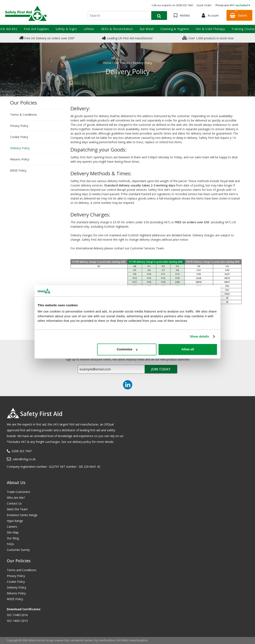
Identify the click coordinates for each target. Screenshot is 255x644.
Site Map (13, 532)
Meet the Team (17, 509)
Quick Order (204, 5)
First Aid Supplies (36, 29)
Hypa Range (15, 521)
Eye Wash (147, 29)
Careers (12, 527)
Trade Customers (18, 492)
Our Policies (24, 103)
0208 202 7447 (22, 451)
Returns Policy (20, 159)
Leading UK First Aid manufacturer (127, 38)
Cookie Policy (19, 137)
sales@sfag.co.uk (24, 459)
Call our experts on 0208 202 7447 (172, 5)
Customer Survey (18, 550)
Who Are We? (16, 498)
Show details (200, 336)
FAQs (10, 544)
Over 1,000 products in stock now (208, 38)
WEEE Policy (18, 170)
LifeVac (89, 29)
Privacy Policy (19, 126)
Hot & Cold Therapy (210, 29)
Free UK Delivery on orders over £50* (47, 38)
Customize (127, 349)
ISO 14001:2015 (17, 621)
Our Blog (13, 538)
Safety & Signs (66, 29)
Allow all (188, 349)
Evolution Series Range (22, 515)
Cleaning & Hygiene (175, 29)
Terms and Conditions (22, 570)
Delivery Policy (20, 148)
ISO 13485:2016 (17, 615)
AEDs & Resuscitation (117, 29)
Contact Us (14, 503)
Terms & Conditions (24, 115)
